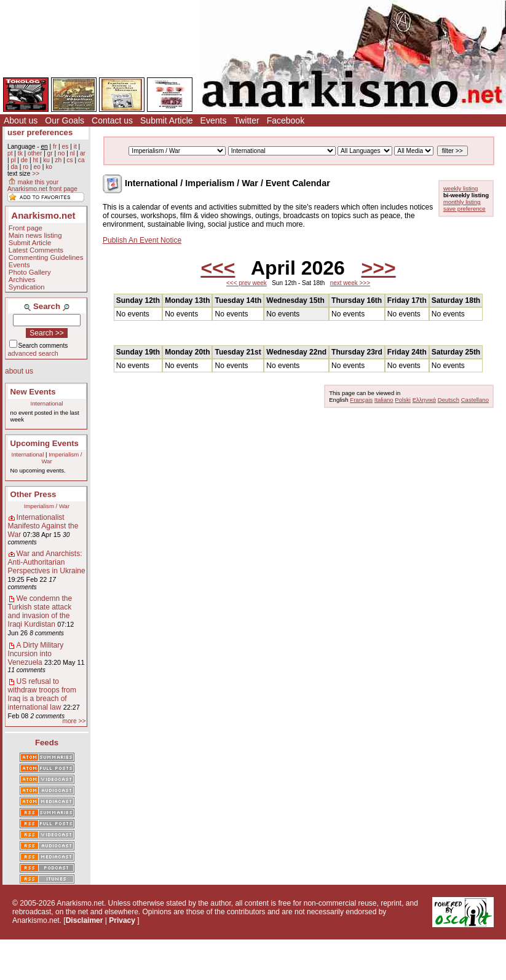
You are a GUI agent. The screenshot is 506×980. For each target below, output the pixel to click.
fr (55, 147)
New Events (33, 392)
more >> (74, 721)
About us (21, 120)
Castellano (475, 400)
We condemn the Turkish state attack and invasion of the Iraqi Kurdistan (40, 611)
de (24, 160)
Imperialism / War (47, 506)
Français (361, 400)
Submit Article (167, 120)
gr (50, 153)
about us (19, 371)
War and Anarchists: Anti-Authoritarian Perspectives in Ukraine (47, 562)
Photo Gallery (30, 272)
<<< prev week (247, 283)
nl (73, 153)
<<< (218, 268)
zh (58, 160)
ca (81, 160)
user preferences (40, 132)
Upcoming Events (45, 443)
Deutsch (449, 400)
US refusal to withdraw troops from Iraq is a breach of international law (42, 694)
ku (46, 160)
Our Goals (65, 120)
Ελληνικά (424, 400)
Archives (22, 280)
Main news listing (35, 235)
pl (13, 160)
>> (36, 174)
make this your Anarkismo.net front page (42, 186)
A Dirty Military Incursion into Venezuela (36, 654)
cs (69, 160)
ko (49, 167)
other (35, 153)
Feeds (47, 743)
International (47, 403)
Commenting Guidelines (46, 257)
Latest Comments (36, 250)
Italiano (384, 400)
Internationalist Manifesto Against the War (43, 526)
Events (214, 120)
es (65, 147)
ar (83, 153)
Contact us (112, 120)
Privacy (122, 920)
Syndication (27, 287)
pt (10, 153)
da (14, 167)
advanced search (33, 353)
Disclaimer (85, 920)
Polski (403, 400)
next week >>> (350, 283)
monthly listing (462, 202)
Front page (26, 228)
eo (37, 167)
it (75, 147)
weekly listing (461, 188)
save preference (464, 209)
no (61, 153)
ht (35, 160)
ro (26, 167)
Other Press (34, 494)
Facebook (286, 120)
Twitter (246, 120)
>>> (379, 268)
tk (20, 153)
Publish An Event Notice (142, 240)
